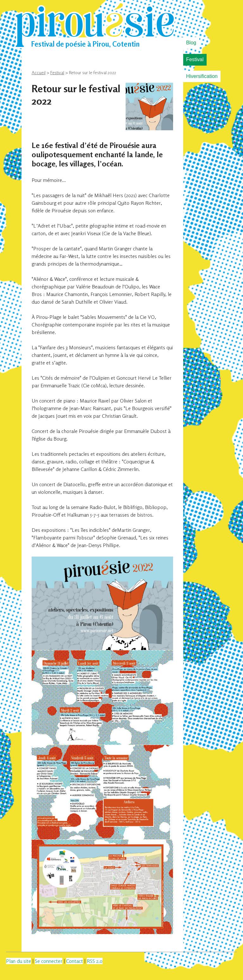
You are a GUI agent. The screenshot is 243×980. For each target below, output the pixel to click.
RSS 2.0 (95, 961)
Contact (75, 961)
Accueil (39, 72)
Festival (195, 59)
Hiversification (202, 76)
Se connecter (49, 961)
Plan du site (19, 961)
